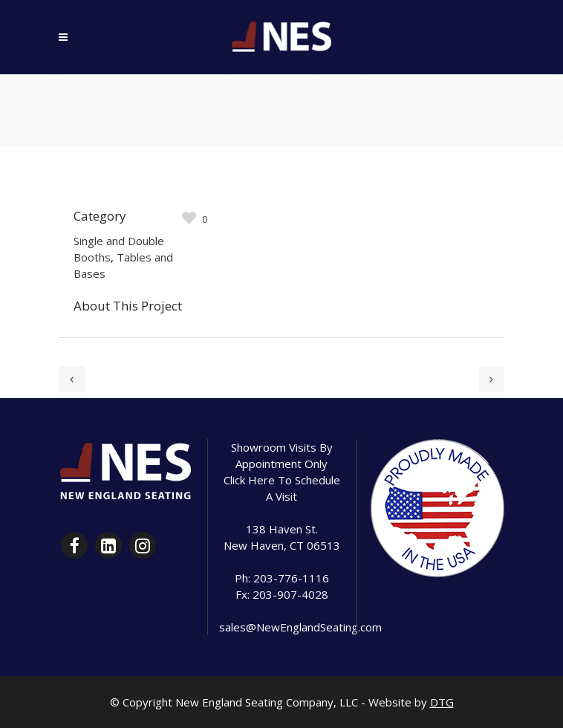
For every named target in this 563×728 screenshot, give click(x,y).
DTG (442, 702)
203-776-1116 (291, 578)
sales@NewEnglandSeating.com (300, 627)
